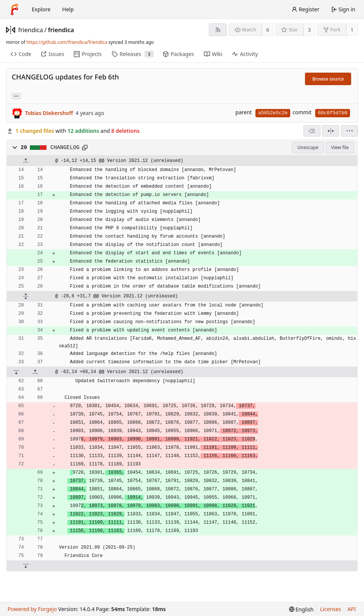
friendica (31, 30)
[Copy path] (85, 148)
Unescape (308, 147)
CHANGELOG (65, 148)
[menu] (349, 131)
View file (340, 147)
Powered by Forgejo (32, 609)
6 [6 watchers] (268, 30)
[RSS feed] (218, 30)
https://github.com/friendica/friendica (67, 42)
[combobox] (312, 131)
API (352, 609)
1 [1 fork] (352, 30)
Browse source (328, 79)
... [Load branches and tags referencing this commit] (16, 96)
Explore (41, 9)
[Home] (14, 9)
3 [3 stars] (310, 30)
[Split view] (331, 131)
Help (68, 9)
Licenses (331, 609)
